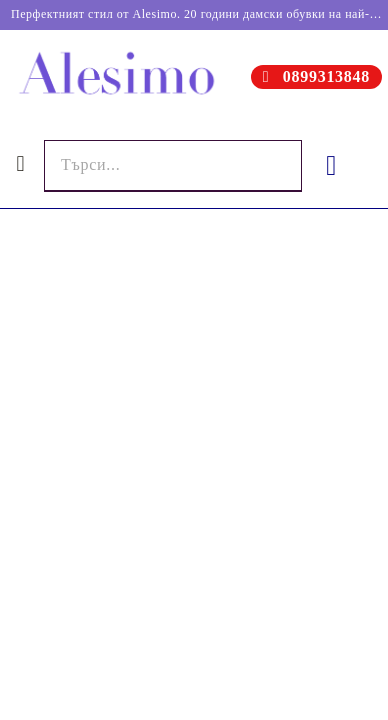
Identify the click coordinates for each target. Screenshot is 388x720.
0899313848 (326, 76)
